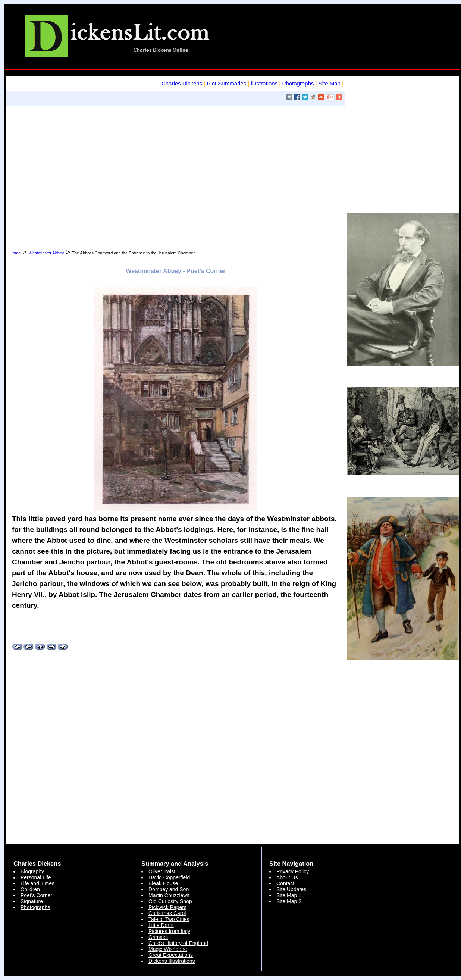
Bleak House (163, 883)
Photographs (298, 83)
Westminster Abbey (46, 253)
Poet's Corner (36, 895)
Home (15, 253)
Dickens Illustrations (172, 961)
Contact (285, 883)
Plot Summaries (226, 83)
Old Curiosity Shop (170, 901)
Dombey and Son (169, 889)
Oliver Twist (162, 871)
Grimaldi (158, 937)
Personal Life (36, 877)
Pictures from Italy (169, 931)
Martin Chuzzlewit (169, 895)
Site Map (330, 83)
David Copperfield (169, 877)
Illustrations (263, 83)
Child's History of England (178, 943)
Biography (32, 871)
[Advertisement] (176, 169)
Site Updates (291, 889)
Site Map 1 (289, 895)
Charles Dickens (182, 83)
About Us (287, 877)
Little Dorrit (161, 925)
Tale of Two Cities (169, 919)
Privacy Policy (293, 871)
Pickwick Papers (167, 907)
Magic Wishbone (168, 949)
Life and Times (37, 883)
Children (30, 889)
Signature (32, 901)
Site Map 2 (289, 901)
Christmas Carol (167, 913)
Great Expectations (171, 955)
